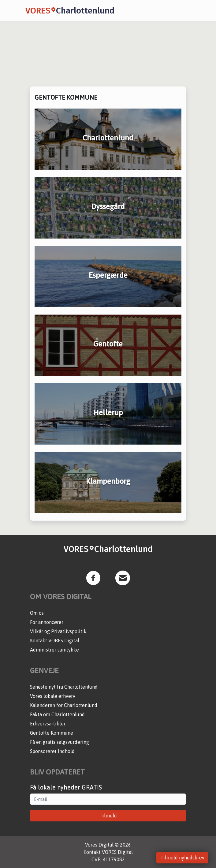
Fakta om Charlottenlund (57, 714)
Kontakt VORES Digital (55, 640)
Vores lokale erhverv (53, 696)
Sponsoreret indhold (52, 751)
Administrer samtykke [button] (54, 650)
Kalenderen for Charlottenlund (64, 705)
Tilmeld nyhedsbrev (182, 858)
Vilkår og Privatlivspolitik (58, 631)
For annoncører (47, 622)
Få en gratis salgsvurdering (60, 742)
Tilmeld (108, 816)
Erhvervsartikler (48, 724)
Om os (37, 613)
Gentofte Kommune (52, 733)
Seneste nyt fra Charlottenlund (64, 687)
